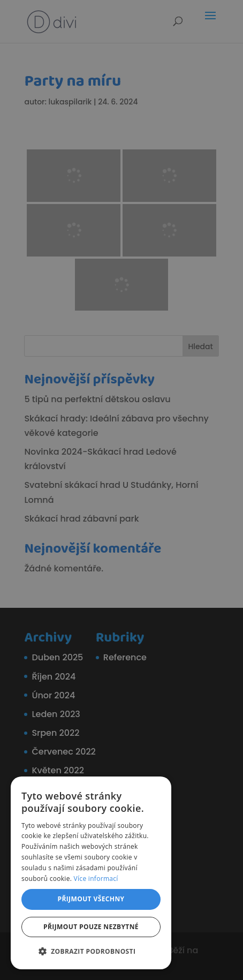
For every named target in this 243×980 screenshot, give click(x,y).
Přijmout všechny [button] (91, 899)
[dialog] (122, 490)
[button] (91, 951)
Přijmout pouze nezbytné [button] (91, 927)
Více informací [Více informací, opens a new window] (96, 879)
